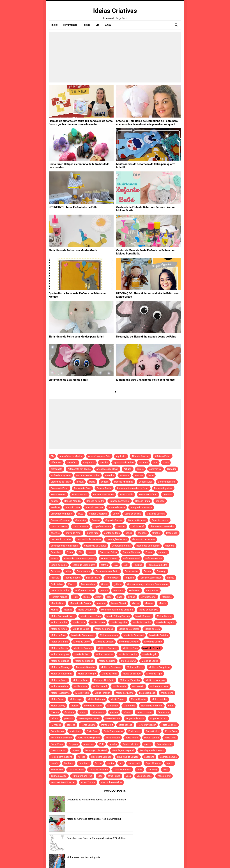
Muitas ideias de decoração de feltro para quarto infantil (148, 164)
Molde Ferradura (59, 686)
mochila (68, 610)
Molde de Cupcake (107, 648)
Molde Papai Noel (159, 686)
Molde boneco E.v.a (91, 616)
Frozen (72, 584)
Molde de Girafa (107, 661)
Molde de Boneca (104, 629)
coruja (129, 533)
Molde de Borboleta (129, 629)
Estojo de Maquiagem (84, 565)
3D (52, 456)
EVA (116, 565)
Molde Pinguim (102, 693)
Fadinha (138, 565)
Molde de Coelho (153, 642)
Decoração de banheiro (89, 539)
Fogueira (129, 578)
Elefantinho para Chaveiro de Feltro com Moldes (143, 380)
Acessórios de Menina (71, 456)
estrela (104, 565)
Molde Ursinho (159, 699)
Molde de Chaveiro (129, 642)
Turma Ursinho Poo (82, 776)
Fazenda (55, 571)
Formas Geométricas (150, 578)
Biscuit (80, 482)
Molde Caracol (165, 616)
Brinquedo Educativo (141, 507)
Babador (172, 469)
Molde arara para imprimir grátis (151, 819)
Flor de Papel (112, 578)
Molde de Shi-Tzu (132, 674)
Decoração (172, 533)
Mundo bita (129, 706)
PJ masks (56, 725)
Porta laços (134, 731)
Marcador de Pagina (80, 603)
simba (111, 763)
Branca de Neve (117, 507)
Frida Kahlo (57, 584)
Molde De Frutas (104, 654)
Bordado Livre (73, 507)
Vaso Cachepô (144, 776)
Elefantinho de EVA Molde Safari (67, 380)
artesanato (57, 469)
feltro (68, 571)
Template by (142, 860)
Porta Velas (57, 744)
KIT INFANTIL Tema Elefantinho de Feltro (72, 207)
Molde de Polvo (135, 667)
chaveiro (55, 533)
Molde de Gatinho (84, 661)
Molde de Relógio (87, 674)
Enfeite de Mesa (109, 558)
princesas (89, 744)
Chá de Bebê (138, 526)
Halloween (135, 590)
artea (166, 462)
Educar (149, 552)
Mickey (135, 603)
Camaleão (81, 520)
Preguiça (73, 744)
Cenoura (121, 526)
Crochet (156, 533)
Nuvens (55, 712)
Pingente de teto (158, 718)
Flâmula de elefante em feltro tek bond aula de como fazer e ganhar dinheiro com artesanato (78, 122)
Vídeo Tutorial (88, 782)
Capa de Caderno (137, 520)
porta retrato (132, 738)
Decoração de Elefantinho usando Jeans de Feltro (144, 336)
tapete (170, 763)
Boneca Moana (80, 494)
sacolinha (149, 757)
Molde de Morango (61, 667)
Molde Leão (138, 686)
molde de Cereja (59, 642)
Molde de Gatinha (60, 661)
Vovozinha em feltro (111, 782)
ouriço (83, 712)
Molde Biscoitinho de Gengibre (117, 610)
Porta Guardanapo (113, 731)
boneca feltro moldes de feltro (133, 488)
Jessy (98, 597)
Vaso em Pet (164, 776)
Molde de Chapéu (104, 642)
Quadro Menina (130, 744)
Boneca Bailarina (167, 482)
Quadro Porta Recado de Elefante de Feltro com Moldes (80, 293)
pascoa (114, 712)
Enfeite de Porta (154, 558)
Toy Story (153, 770)
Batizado (124, 475)
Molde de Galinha (142, 622)
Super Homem (153, 763)
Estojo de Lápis (59, 565)
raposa (76, 750)
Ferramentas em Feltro (107, 571)
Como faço (93, 533)
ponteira (71, 725)
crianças (142, 533)
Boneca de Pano (82, 488)
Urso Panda (114, 776)
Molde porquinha (125, 693)
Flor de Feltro (93, 578)
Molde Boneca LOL (149, 610)
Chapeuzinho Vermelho (162, 526)
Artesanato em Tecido (79, 469)
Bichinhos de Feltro (61, 482)
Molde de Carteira (159, 635)
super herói (134, 763)
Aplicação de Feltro (124, 462)
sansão (55, 763)
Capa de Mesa (80, 526)
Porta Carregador (147, 725)
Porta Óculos (153, 731)
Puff (102, 744)
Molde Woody (58, 706)
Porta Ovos (171, 731)
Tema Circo (57, 770)
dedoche (170, 546)
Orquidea (69, 712)
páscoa (127, 712)
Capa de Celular (59, 526)
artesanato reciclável (107, 469)
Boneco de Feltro (95, 501)
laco (109, 597)
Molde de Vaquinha (130, 680)
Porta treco (170, 738)
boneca (105, 482)
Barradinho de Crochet (88, 475)
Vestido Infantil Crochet (63, 782)
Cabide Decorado (98, 514)
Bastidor (110, 475)
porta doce (75, 731)
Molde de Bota (152, 629)
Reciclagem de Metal (96, 750)
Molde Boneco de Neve (63, 616)
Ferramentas (83, 571)
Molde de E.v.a (130, 648)
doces (91, 552)
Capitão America (102, 526)
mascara (101, 603)
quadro (113, 744)
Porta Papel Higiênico (89, 738)
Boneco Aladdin (73, 501)
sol (121, 763)
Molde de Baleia (81, 629)
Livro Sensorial (148, 597)
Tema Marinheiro (122, 770)
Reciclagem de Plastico (152, 750)
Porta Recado (113, 738)
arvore (140, 469)
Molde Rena (167, 693)
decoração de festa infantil (65, 546)
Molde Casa (79, 622)
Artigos (128, 469)
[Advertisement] (115, 57)
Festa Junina (131, 571)
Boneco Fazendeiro (120, 501)
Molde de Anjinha (165, 622)
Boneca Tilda (126, 494)
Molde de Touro (59, 680)
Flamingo (161, 571)
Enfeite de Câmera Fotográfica (80, 558)
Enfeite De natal (131, 558)
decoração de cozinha (144, 539)
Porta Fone (92, 731)
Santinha (69, 763)
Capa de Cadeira (114, 520)
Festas (147, 571)
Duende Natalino (131, 552)
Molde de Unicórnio (104, 680)
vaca (128, 776)
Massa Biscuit (119, 603)
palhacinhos (98, 712)
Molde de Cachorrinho (83, 635)
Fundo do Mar (88, 584)
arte (155, 462)
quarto (148, 744)
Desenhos (56, 552)
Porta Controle (169, 725)
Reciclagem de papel (123, 750)
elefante (163, 552)
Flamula (55, 578)
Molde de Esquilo (60, 654)
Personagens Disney (89, 718)
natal (171, 706)
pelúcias (68, 718)
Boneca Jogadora (163, 488)
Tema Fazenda (76, 770)
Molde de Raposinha (61, 674)
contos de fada (112, 533)
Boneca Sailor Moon (103, 494)
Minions (149, 603)
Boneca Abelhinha (124, 482)
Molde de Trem (80, 680)
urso (100, 776)
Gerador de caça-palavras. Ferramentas (148, 584)
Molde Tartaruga (96, 699)
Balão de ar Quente (61, 475)
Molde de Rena (109, 674)
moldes (75, 706)
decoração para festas (148, 546)
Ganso (104, 584)
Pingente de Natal (135, 718)
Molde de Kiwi (128, 661)
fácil (126, 565)
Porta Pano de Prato (61, 738)
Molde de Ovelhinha (111, 667)
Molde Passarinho (60, 693)
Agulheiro (121, 456)
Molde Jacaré (100, 686)
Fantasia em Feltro (157, 565)
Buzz (81, 514)
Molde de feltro (82, 654)
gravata (104, 590)
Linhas (132, 597)
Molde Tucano (118, 699)
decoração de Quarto (95, 546)
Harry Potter (152, 590)
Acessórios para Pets (99, 456)
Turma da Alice (59, 776)
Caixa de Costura (156, 514)
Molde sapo (76, 699)
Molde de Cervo (82, 642)
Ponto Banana (88, 725)
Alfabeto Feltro (163, 456)
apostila (143, 462)
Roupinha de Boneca (128, 757)
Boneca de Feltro (60, 488)
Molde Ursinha (139, 699)
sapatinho (84, 763)
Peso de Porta (113, 718)
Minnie (162, 603)
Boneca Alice (145, 482)
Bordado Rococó (94, 507)
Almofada (72, 462)
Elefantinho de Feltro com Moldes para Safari (74, 336)
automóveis (155, 469)
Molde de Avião (59, 629)
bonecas (167, 494)
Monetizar (113, 706)
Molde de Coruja (59, 648)
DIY (80, 552)
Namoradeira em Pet (152, 706)
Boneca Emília (104, 488)
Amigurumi (89, 462)
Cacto (116, 514)
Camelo (96, 520)
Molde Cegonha (119, 622)
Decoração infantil (121, 546)
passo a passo (144, 712)
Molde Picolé (82, 693)
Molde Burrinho (143, 616)
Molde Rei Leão (147, 693)
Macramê (167, 597)
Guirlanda (118, 590)
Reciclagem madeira (61, 757)
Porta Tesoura (152, 738)
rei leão (82, 757)
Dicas (70, 552)
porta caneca (125, 725)
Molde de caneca (109, 635)
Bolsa (92, 482)
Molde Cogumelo (87, 610)
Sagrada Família (168, 757)
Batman (139, 475)
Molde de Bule (58, 635)
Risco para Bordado (101, 757)
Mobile (54, 610)
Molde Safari (57, 699)
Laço (120, 597)
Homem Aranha (59, 597)
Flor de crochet (73, 578)
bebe (151, 475)
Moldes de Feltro (93, 706)
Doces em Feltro (108, 552)
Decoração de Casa (116, 539)
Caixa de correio (133, 514)
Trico (166, 770)
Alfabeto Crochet (140, 456)
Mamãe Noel (57, 603)
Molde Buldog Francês (118, 616)
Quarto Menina (164, 744)
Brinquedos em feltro (62, 514)
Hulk (75, 597)
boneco (55, 501)
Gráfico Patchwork (85, 590)
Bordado (55, 507)
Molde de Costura (83, 648)
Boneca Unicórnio (148, 494)
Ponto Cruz (107, 725)
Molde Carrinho (59, 622)
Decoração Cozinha (61, 539)
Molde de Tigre (154, 674)
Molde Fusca (80, 686)
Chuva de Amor (73, 533)
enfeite (54, 558)
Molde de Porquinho (159, 667)
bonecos (160, 501)
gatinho (118, 584)
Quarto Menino (59, 750)
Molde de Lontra (150, 661)
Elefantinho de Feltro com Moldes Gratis (71, 250)
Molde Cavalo (98, 622)
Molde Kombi (120, 686)
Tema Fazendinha (98, 770)
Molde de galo (150, 654)
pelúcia (55, 718)
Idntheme (149, 860)
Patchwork (163, 712)
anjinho (104, 462)
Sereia (98, 763)
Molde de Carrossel (134, 635)
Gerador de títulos (60, 590)
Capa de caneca (160, 520)
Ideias (87, 597)
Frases (171, 578)
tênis (139, 770)
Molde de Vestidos (155, 680)
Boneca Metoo (58, 494)
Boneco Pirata (143, 501)
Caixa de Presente (60, 520)
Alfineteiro (56, 462)
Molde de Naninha (86, 667)
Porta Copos (57, 731)
